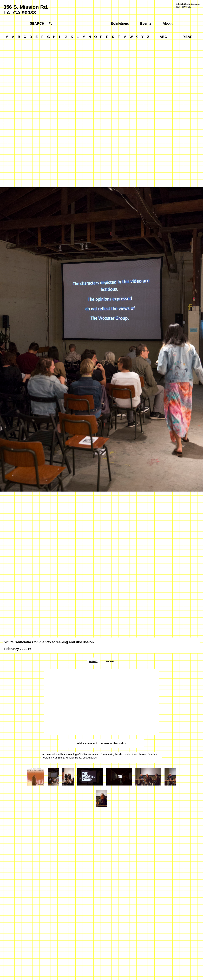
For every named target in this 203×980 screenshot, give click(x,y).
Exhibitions (120, 23)
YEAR (188, 37)
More (110, 661)
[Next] (152, 339)
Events (146, 23)
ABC (163, 37)
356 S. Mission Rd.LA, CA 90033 (26, 10)
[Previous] (51, 339)
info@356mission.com (188, 4)
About (168, 23)
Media (93, 661)
